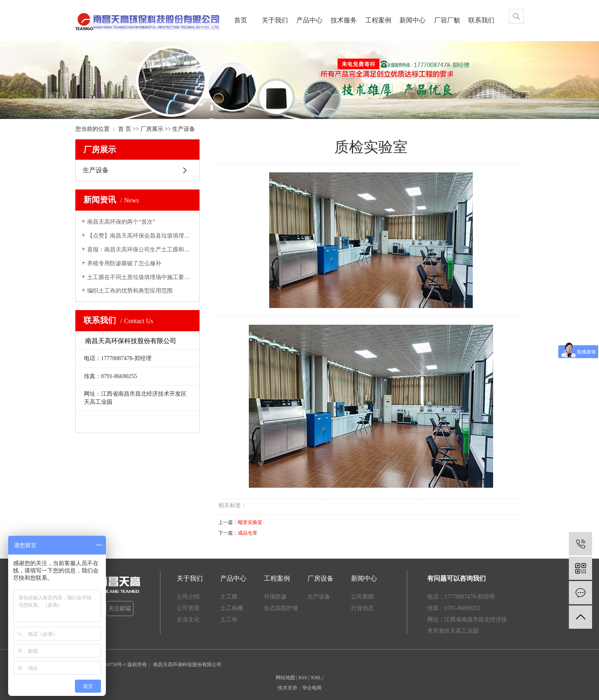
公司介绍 (188, 597)
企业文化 (188, 620)
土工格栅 (232, 608)
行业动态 (362, 608)
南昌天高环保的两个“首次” (121, 222)
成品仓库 (248, 533)
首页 (241, 20)
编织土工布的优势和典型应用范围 (130, 291)
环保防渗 (275, 597)
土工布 (229, 620)
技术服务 (344, 20)
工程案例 (378, 20)
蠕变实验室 (250, 522)
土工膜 (229, 597)
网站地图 (285, 678)
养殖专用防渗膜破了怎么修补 (124, 263)
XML (316, 678)
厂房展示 (153, 129)
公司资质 (188, 608)
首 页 (125, 129)
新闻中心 (412, 20)
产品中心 (309, 20)
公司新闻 (362, 597)
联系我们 (481, 20)
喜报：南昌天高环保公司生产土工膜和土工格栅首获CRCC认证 (140, 250)
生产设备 (184, 129)
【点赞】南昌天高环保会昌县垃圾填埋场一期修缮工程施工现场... (140, 236)
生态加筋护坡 (281, 608)
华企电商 (312, 688)
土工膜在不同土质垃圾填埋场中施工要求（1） (140, 277)
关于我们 (275, 20)
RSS (303, 678)
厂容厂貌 (447, 20)
